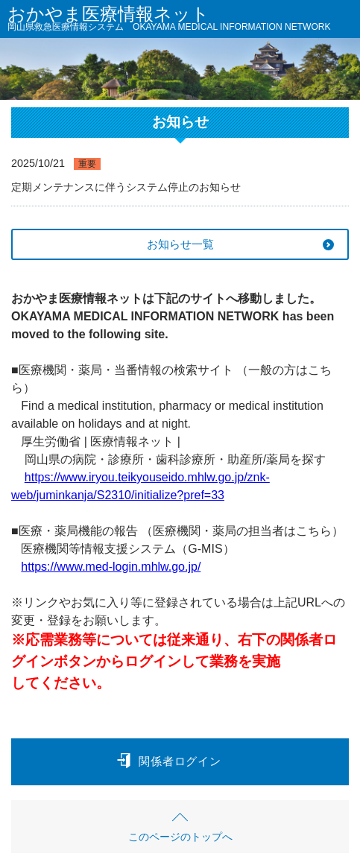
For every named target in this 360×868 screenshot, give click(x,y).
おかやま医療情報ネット (169, 20)
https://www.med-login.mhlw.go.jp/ (111, 567)
